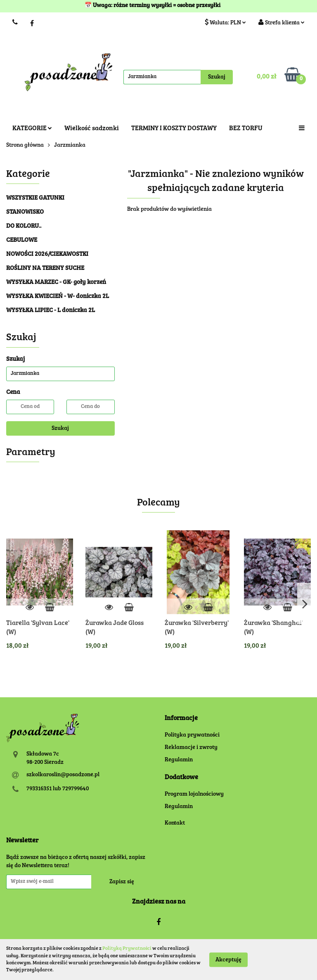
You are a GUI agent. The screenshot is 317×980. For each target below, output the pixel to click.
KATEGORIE (32, 129)
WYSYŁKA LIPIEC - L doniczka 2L (51, 311)
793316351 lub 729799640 (58, 789)
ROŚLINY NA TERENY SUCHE (45, 268)
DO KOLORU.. (24, 226)
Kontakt (175, 823)
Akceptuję (228, 960)
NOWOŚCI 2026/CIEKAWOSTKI (47, 254)
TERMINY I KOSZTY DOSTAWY (174, 129)
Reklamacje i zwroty (191, 748)
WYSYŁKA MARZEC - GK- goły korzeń (56, 283)
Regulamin (179, 760)
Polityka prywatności (192, 735)
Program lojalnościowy (194, 794)
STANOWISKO (25, 212)
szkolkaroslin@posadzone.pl (63, 775)
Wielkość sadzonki (92, 129)
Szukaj (60, 429)
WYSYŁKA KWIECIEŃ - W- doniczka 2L (58, 297)
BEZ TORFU (246, 129)
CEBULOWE (22, 240)
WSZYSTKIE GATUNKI (35, 198)
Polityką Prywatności (127, 949)
